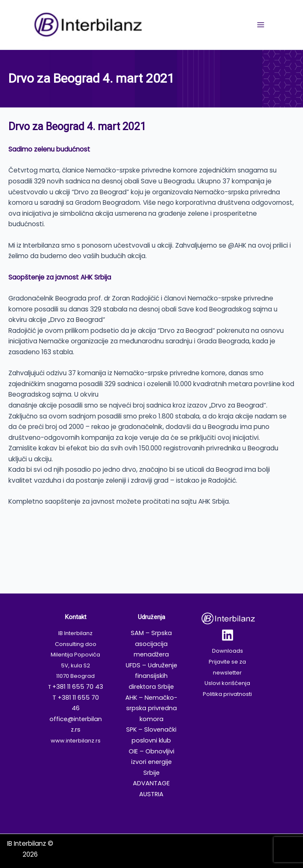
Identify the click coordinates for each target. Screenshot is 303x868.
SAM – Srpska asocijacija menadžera (151, 644)
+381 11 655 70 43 (78, 687)
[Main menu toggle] (260, 25)
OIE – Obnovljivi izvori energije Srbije (151, 762)
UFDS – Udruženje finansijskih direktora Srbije (151, 676)
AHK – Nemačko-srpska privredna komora (151, 708)
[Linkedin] (228, 635)
